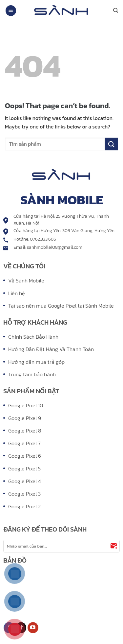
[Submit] (112, 144)
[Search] (116, 10)
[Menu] (11, 11)
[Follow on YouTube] (33, 628)
